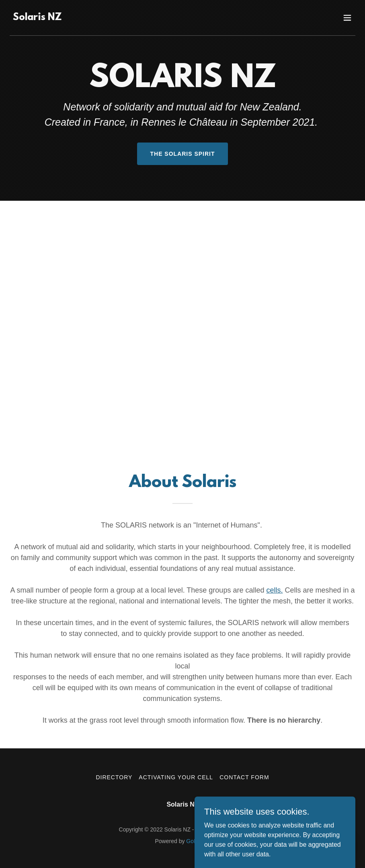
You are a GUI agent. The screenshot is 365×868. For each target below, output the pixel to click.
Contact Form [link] (244, 777)
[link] (37, 18)
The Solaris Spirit (182, 154)
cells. (274, 590)
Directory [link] (114, 777)
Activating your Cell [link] (176, 777)
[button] (347, 18)
